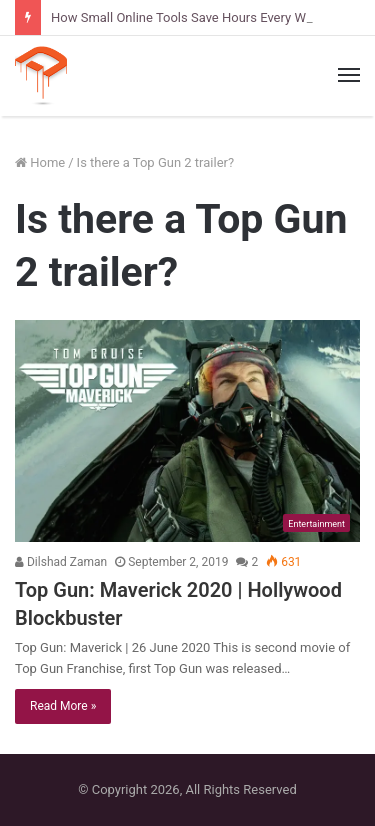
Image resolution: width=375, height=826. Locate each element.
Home (40, 162)
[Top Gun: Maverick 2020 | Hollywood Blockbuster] (187, 431)
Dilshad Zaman (61, 562)
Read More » (63, 706)
